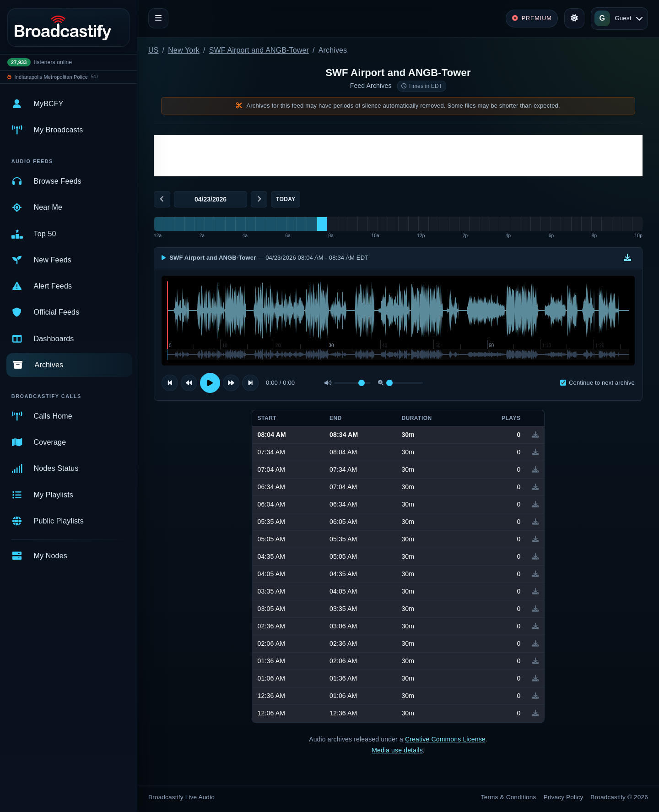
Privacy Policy (564, 797)
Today (286, 199)
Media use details (397, 750)
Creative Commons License (445, 739)
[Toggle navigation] (158, 18)
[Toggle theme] (574, 18)
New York (184, 50)
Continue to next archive (597, 383)
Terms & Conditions (509, 797)
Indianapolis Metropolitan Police (51, 77)
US (154, 50)
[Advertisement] (398, 156)
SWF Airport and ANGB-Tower (259, 50)
